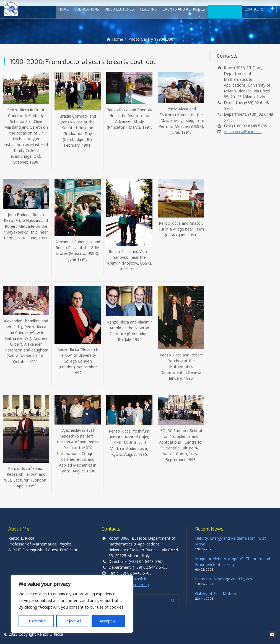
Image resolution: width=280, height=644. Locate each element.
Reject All (73, 621)
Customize (36, 621)
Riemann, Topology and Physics (224, 579)
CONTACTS (254, 9)
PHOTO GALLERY (225, 9)
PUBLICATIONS (87, 9)
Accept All (108, 621)
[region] (72, 604)
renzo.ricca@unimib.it (243, 132)
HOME (64, 9)
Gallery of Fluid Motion (216, 593)
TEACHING (148, 9)
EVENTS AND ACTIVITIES (184, 9)
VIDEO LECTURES (119, 9)
